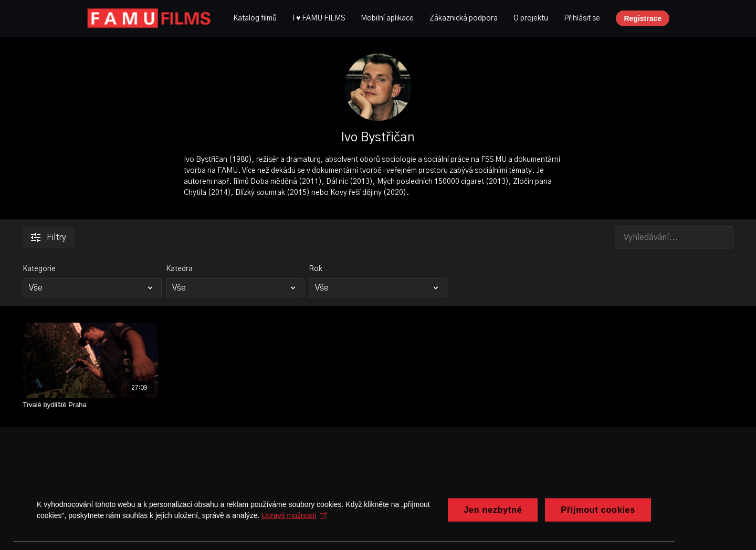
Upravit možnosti (294, 539)
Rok (316, 269)
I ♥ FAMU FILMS (319, 18)
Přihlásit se (582, 18)
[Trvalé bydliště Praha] (90, 405)
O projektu (531, 18)
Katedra (179, 269)
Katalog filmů (255, 18)
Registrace (643, 18)
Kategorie (39, 269)
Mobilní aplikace (387, 18)
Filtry (49, 237)
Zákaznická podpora (464, 18)
